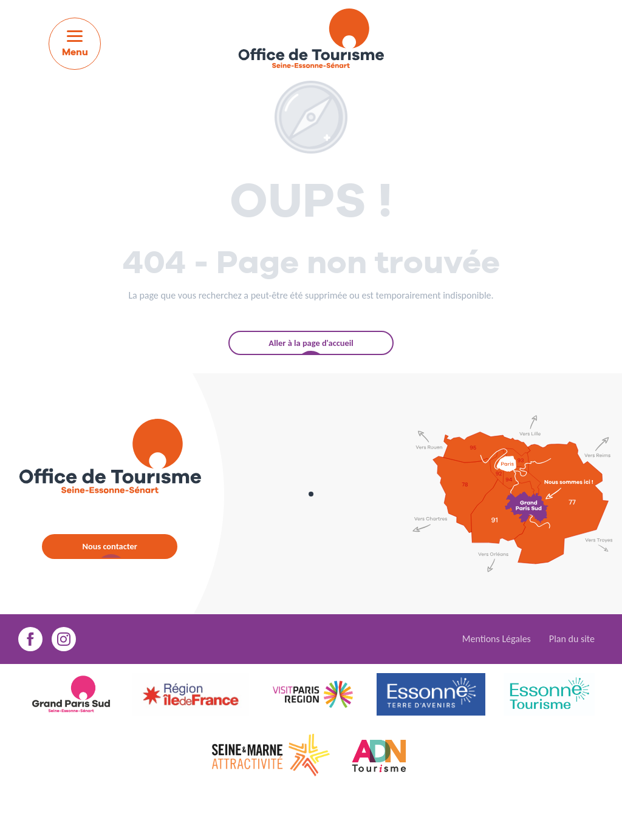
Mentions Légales (497, 639)
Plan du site (572, 639)
